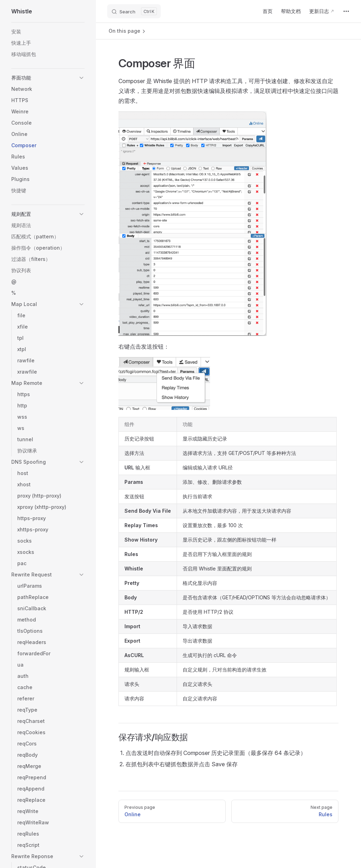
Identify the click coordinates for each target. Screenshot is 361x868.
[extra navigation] (346, 11)
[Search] (134, 11)
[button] (48, 78)
